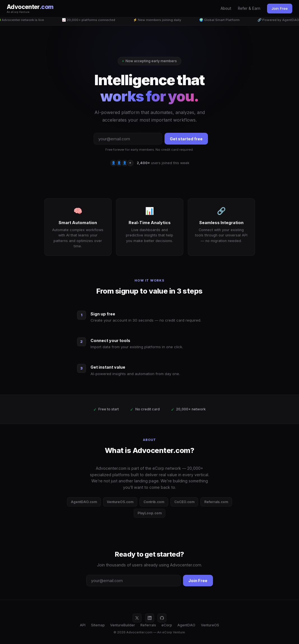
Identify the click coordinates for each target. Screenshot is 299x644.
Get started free (186, 139)
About (226, 8)
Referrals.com (216, 502)
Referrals (148, 625)
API (83, 625)
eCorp (167, 625)
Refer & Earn (249, 8)
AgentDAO (186, 625)
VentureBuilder (123, 625)
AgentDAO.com (84, 502)
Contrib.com (154, 502)
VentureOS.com (120, 502)
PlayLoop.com (150, 513)
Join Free (280, 8)
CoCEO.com (184, 502)
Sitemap (98, 625)
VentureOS (210, 625)
